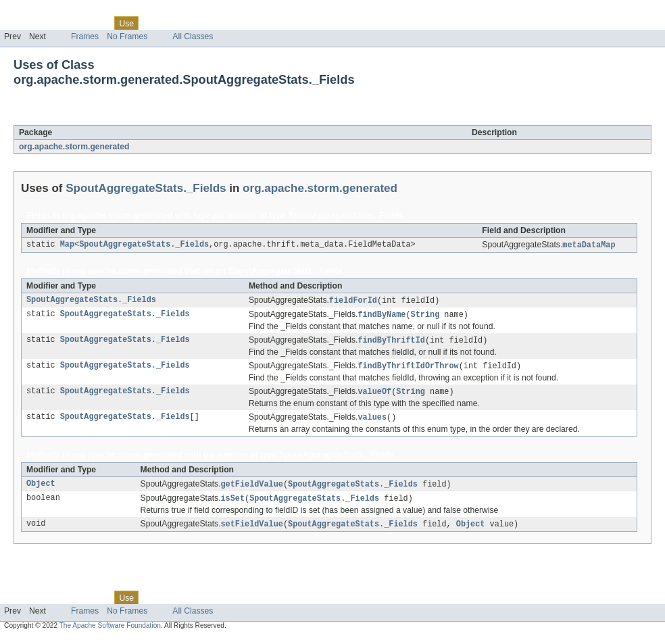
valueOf (374, 395)
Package (63, 23)
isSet (233, 504)
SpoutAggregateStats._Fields (150, 118)
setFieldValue (252, 530)
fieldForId (353, 301)
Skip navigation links (37, 11)
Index (231, 23)
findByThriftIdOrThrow (408, 369)
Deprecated (192, 23)
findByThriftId (391, 343)
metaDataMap (589, 245)
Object (41, 489)
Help (258, 23)
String (425, 316)
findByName (381, 316)
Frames (85, 36)
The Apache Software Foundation (110, 632)
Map (67, 245)
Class (97, 23)
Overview (21, 23)
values (372, 422)
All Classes (193, 36)
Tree (154, 23)
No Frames (127, 36)
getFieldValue (252, 489)
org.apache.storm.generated (74, 147)
